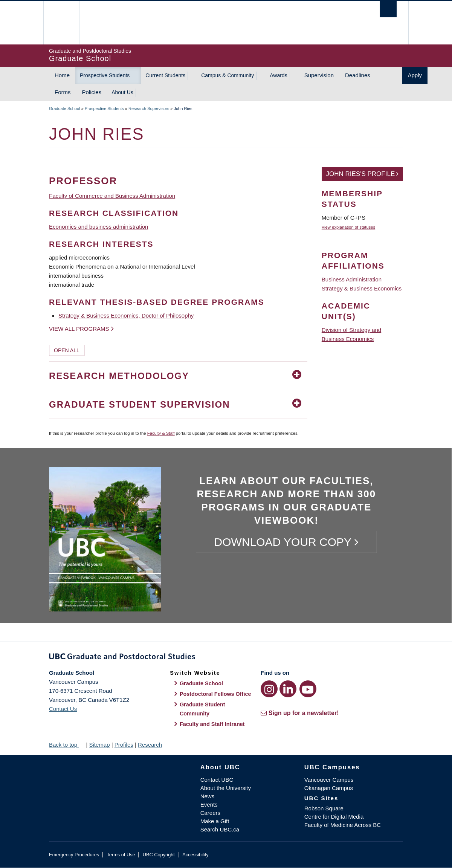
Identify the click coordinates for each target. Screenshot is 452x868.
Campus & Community (228, 75)
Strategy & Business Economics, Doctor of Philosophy (126, 316)
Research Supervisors (149, 108)
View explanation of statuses (348, 227)
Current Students (165, 75)
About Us (122, 92)
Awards (278, 75)
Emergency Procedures (74, 855)
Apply (415, 75)
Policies (92, 92)
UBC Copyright (159, 855)
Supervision (319, 75)
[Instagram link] (269, 689)
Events (209, 805)
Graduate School (65, 108)
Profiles (124, 745)
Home (62, 75)
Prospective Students (105, 75)
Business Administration (352, 279)
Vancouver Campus (329, 780)
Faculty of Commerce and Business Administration (112, 196)
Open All (67, 350)
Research (150, 745)
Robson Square (324, 808)
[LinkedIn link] (288, 689)
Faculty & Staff (161, 433)
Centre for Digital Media (334, 817)
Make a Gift (215, 821)
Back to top (67, 745)
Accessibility (195, 855)
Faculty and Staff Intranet (212, 724)
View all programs (79, 329)
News (208, 796)
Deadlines (358, 75)
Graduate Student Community (202, 709)
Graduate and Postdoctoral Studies (226, 658)
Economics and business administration (98, 227)
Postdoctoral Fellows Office (215, 694)
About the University (226, 788)
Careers (210, 813)
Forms (63, 92)
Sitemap (99, 745)
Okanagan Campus (329, 788)
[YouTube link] (308, 689)
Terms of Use (121, 855)
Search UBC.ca (220, 829)
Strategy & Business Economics (362, 288)
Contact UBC (217, 780)
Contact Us (63, 709)
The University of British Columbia (65, 23)
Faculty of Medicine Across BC (343, 825)
